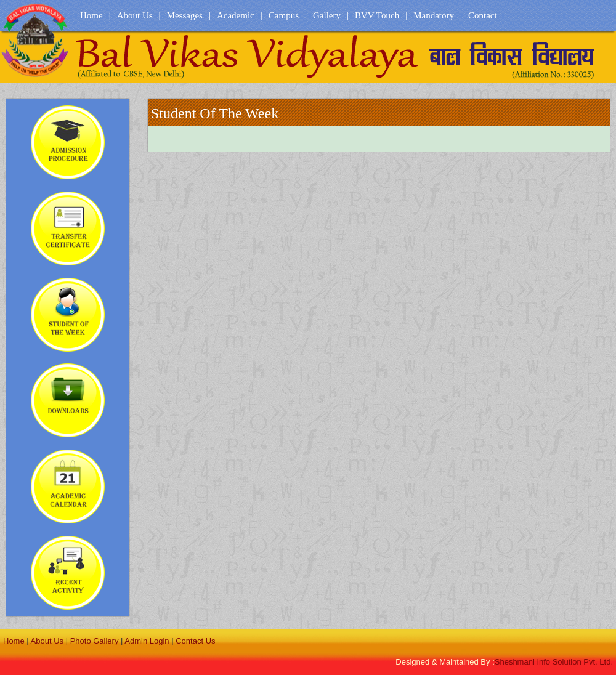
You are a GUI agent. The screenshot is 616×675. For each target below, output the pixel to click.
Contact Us (195, 641)
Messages (185, 15)
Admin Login (147, 641)
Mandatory (434, 15)
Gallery (327, 15)
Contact (483, 15)
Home (91, 15)
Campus (284, 15)
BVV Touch (377, 15)
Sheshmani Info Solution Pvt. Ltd (554, 662)
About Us (135, 15)
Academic (236, 15)
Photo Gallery (95, 641)
